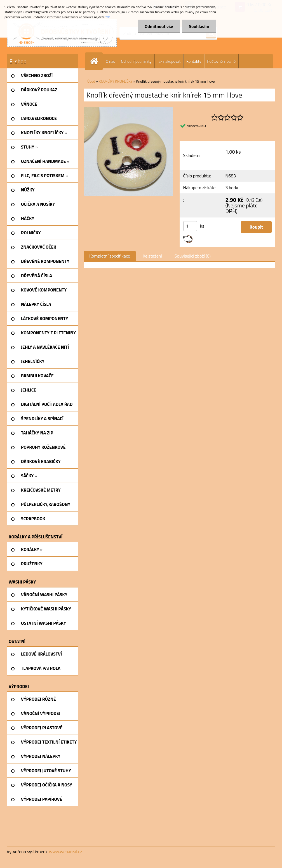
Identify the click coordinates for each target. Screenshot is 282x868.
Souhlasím (199, 26)
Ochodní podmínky (136, 61)
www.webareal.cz (66, 851)
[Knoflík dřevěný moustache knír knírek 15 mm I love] (128, 109)
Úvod (91, 81)
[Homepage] (96, 61)
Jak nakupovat (169, 61)
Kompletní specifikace (110, 256)
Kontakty (194, 61)
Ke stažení (152, 256)
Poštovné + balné (221, 61)
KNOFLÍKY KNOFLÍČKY (116, 81)
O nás (110, 61)
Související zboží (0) (193, 256)
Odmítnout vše (158, 26)
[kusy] (190, 226)
